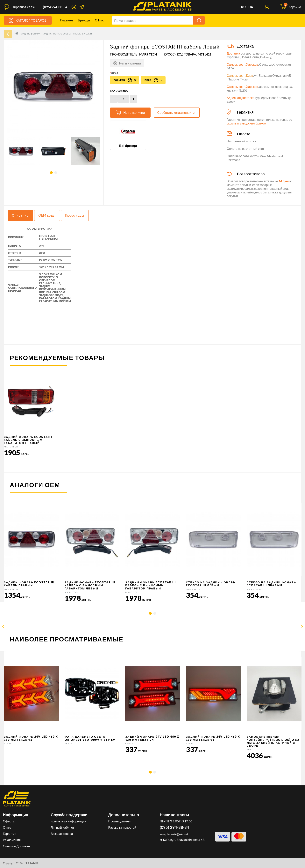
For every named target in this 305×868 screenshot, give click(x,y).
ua (251, 7)
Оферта (9, 821)
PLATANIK (31, 863)
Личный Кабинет (63, 827)
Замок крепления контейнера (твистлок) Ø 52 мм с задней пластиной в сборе (273, 741)
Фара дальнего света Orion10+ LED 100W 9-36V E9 (90, 738)
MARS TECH (148, 54)
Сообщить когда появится (177, 112)
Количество (119, 91)
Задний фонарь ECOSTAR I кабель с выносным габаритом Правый (28, 440)
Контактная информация (68, 821)
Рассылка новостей (122, 827)
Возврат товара (62, 834)
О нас (99, 20)
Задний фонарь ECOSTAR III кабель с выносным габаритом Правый (151, 585)
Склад (114, 73)
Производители (120, 821)
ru (243, 7)
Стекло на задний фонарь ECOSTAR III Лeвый (211, 584)
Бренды (84, 20)
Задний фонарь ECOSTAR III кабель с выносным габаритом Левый (90, 585)
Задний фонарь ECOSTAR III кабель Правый (29, 584)
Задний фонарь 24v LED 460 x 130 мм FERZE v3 (213, 738)
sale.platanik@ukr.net (174, 834)
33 (8, 34)
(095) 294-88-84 (55, 7)
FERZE (8, 744)
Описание (20, 215)
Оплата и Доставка (16, 846)
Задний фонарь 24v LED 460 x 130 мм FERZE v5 (31, 738)
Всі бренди (128, 146)
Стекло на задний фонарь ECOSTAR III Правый (271, 584)
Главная (67, 20)
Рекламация (12, 840)
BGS (249, 750)
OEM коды (47, 215)
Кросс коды (75, 215)
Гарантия (10, 834)
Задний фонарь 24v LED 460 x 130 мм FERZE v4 (152, 738)
